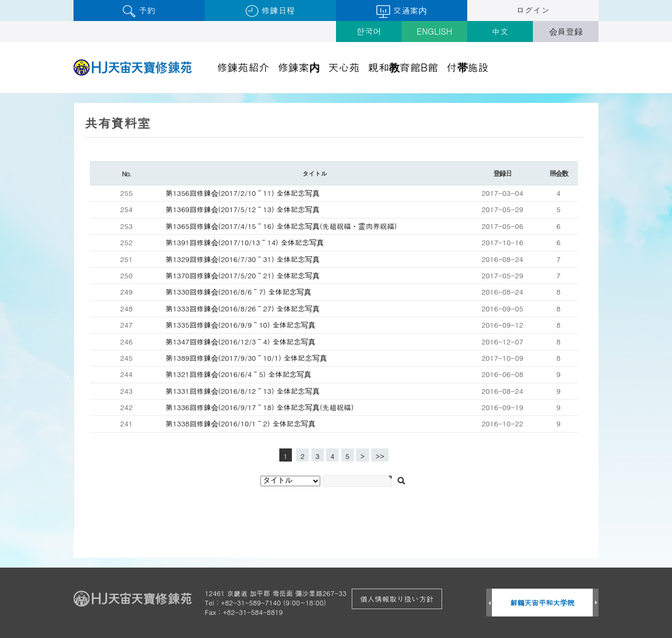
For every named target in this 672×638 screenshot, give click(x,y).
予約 (139, 11)
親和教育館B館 (403, 67)
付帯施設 (468, 67)
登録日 (502, 173)
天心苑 (344, 67)
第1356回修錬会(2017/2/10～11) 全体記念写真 (243, 193)
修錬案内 (299, 67)
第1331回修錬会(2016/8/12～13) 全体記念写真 (243, 391)
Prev (489, 603)
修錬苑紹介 (243, 67)
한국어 (369, 31)
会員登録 (566, 31)
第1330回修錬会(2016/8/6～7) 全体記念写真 (239, 292)
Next (596, 603)
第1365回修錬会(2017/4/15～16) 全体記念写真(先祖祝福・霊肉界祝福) (281, 226)
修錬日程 (270, 11)
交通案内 (401, 11)
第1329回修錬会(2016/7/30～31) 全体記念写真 (243, 259)
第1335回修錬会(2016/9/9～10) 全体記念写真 (241, 325)
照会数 (558, 173)
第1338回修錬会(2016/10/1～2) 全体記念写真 (241, 423)
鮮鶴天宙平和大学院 (543, 603)
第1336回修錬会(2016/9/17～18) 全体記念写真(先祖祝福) (260, 407)
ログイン (533, 10)
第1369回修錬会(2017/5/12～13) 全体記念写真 (243, 209)
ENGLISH (435, 31)
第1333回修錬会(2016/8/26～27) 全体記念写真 (243, 308)
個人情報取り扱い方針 (397, 599)
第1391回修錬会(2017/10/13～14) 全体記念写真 (245, 242)
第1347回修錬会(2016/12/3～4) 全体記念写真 (241, 342)
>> (380, 456)
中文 (500, 31)
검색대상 (0, 94)
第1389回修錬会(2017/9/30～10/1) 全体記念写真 (246, 358)
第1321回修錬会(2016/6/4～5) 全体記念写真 (239, 374)
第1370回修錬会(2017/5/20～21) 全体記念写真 (243, 275)
